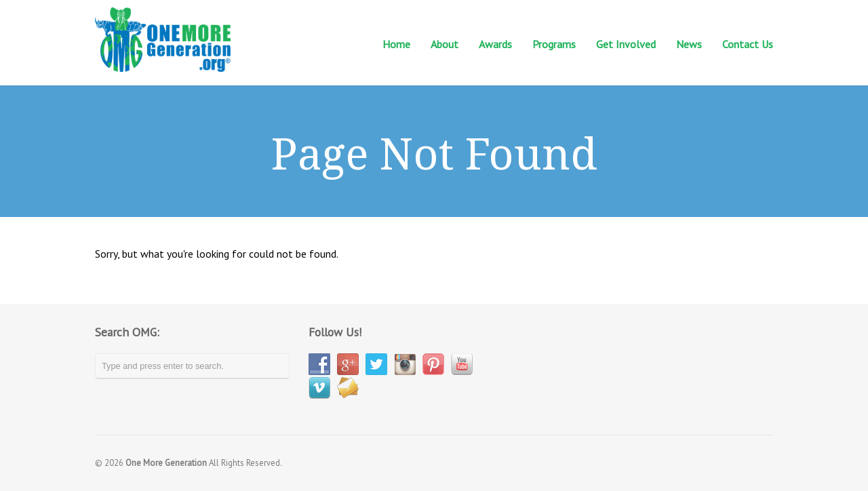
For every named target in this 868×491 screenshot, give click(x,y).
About (445, 44)
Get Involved (626, 44)
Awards (495, 44)
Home (396, 44)
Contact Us (748, 44)
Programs (554, 44)
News (689, 44)
